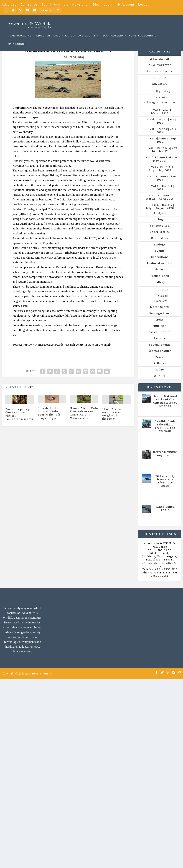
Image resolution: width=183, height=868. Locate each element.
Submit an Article (55, 5)
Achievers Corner (160, 77)
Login (108, 5)
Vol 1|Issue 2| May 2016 (163, 127)
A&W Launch (160, 64)
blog (82, 63)
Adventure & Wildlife (39, 679)
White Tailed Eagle (165, 514)
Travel (160, 363)
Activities (160, 83)
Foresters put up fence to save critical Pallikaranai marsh (19, 420)
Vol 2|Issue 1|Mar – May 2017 (163, 165)
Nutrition (160, 332)
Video (160, 375)
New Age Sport (160, 319)
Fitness (160, 275)
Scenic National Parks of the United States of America (165, 407)
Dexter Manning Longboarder (165, 459)
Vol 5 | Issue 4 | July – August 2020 (160, 212)
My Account (125, 5)
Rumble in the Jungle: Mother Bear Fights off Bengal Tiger (49, 419)
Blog (96, 5)
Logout (143, 5)
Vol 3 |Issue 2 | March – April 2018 (160, 203)
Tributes (160, 369)
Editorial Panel (48, 31)
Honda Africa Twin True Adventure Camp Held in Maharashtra (84, 419)
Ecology (160, 250)
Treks (163, 103)
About (105, 31)
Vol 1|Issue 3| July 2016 (163, 136)
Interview (160, 307)
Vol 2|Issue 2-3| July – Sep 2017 (162, 174)
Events (90, 31)
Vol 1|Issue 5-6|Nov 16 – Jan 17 (163, 155)
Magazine (24, 31)
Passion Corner (160, 338)
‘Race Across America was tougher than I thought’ (113, 420)
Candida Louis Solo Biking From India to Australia (165, 432)
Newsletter (81, 5)
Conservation (160, 231)
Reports (160, 344)
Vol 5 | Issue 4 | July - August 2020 (165, 446)
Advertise (9, 5)
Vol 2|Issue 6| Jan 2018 (163, 184)
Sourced (70, 63)
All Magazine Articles (160, 108)
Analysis (160, 219)
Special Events (160, 350)
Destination (160, 244)
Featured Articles (160, 269)
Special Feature (160, 357)
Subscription (148, 31)
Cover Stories (160, 238)
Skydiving (163, 97)
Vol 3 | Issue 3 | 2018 (163, 193)
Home (12, 31)
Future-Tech (160, 281)
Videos (163, 302)
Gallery (118, 31)
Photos (163, 295)
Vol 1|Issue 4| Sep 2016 (163, 146)
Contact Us (29, 5)
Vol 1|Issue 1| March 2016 (162, 117)
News (133, 31)
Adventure (160, 90)
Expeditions (74, 31)
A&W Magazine (160, 71)
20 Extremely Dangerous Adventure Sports (165, 487)
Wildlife (160, 382)
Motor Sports (160, 313)
